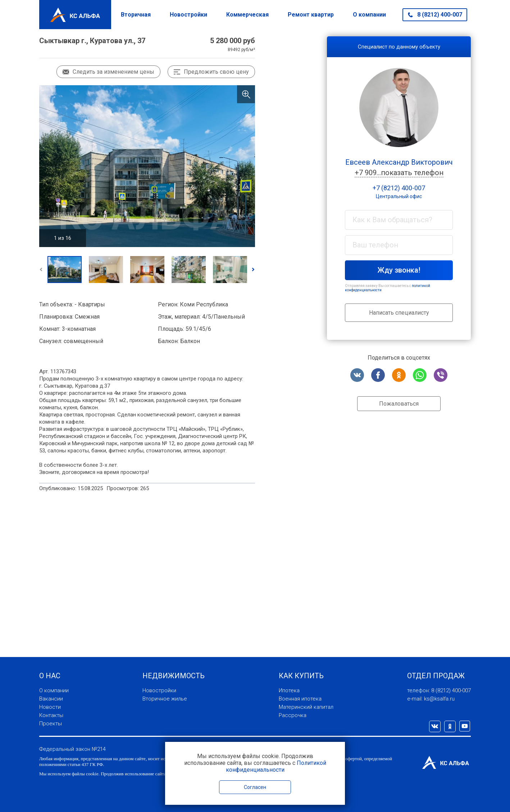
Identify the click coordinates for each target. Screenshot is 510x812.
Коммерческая (247, 15)
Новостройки (188, 15)
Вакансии (51, 699)
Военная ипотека (300, 699)
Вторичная (136, 15)
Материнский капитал (306, 707)
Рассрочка (293, 715)
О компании (369, 15)
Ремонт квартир (311, 15)
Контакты (51, 715)
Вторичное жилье (165, 699)
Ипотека (289, 690)
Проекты (51, 724)
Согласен (255, 787)
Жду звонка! (399, 270)
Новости (50, 707)
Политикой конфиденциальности (276, 766)
